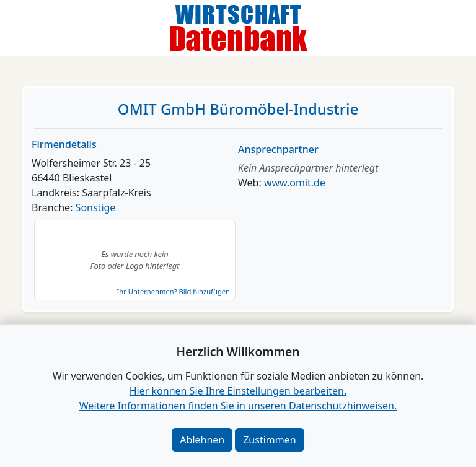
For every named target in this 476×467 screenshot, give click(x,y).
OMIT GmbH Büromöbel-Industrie (238, 109)
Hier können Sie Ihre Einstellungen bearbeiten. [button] (238, 391)
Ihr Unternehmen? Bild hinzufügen (174, 291)
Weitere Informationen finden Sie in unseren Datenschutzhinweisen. (238, 406)
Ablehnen (202, 440)
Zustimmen (269, 440)
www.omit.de (295, 183)
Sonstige (96, 207)
